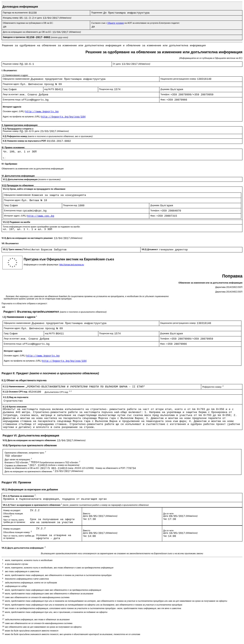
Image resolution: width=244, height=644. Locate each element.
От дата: (117, 64)
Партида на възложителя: (16, 13)
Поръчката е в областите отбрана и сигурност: (24, 303)
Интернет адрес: (16, 216)
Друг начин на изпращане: (18, 459)
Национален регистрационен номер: (179, 79)
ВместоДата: (87, 515)
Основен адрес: (14, 111)
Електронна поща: (12, 100)
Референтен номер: (213, 387)
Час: (85, 519)
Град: (6, 89)
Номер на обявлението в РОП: (111, 468)
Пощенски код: (107, 89)
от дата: (39, 18)
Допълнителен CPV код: (58, 392)
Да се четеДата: (168, 515)
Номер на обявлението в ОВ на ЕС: (22, 468)
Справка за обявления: (17, 465)
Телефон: (165, 94)
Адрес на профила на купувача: (22, 117)
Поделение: (97, 13)
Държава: (165, 89)
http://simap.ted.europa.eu (72, 265)
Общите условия (116, 23)
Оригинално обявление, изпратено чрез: (25, 453)
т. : (4, 158)
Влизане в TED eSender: (18, 462)
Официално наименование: (17, 79)
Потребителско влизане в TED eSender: (60, 462)
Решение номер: (11, 64)
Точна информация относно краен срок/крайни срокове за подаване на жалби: (41, 227)
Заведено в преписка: (15, 37)
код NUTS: (50, 89)
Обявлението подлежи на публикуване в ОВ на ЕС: (28, 23)
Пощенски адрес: (12, 84)
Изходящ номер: (11, 18)
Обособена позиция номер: (17, 532)
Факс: (163, 100)
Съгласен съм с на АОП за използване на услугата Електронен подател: (135, 23)
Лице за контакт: (11, 94)
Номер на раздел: (12, 510)
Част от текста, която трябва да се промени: (14, 521)
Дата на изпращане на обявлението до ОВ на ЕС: (28, 32)
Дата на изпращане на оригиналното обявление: (30, 471)
